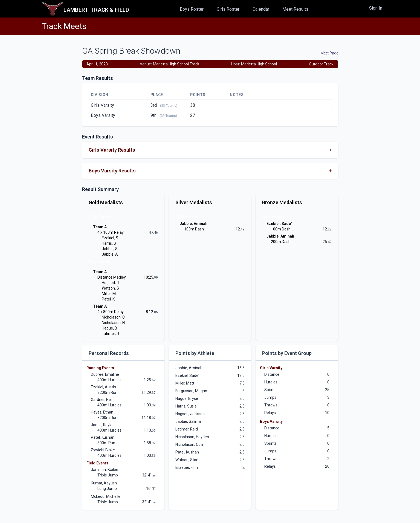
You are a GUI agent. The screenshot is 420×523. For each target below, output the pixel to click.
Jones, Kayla (102, 425)
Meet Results (295, 9)
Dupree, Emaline (105, 374)
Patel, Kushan (103, 437)
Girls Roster (228, 9)
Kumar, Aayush (104, 483)
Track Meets (64, 26)
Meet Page (329, 53)
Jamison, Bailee (105, 470)
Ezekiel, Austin (103, 387)
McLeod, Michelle (106, 496)
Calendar (261, 9)
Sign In (376, 8)
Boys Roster (192, 9)
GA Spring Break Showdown (131, 51)
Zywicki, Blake (103, 450)
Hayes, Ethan (102, 412)
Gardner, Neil (102, 400)
